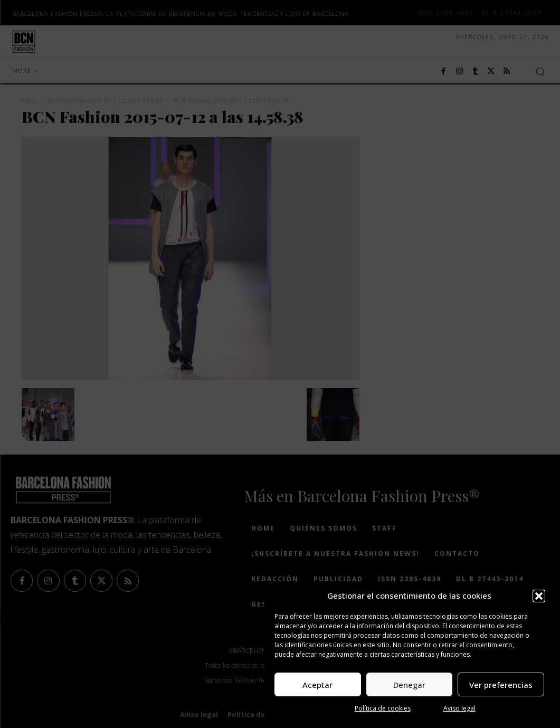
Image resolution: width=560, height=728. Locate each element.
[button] (539, 596)
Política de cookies (383, 708)
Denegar (409, 685)
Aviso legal (459, 708)
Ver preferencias (501, 685)
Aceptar (317, 685)
